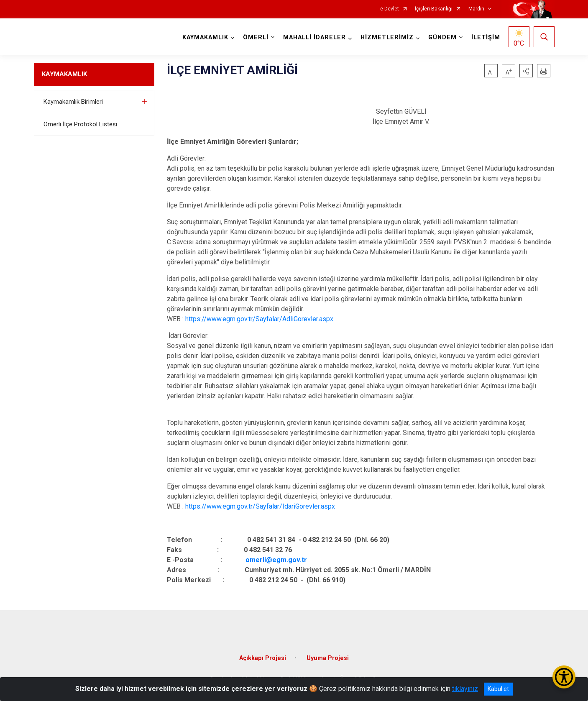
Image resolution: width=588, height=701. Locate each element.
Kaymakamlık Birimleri (73, 102)
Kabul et (498, 689)
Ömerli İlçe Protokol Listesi (80, 124)
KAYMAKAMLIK (64, 74)
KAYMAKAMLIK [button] (205, 37)
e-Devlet (390, 9)
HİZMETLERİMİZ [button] (387, 37)
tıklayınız (465, 689)
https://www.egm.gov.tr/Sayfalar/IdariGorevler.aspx (260, 506)
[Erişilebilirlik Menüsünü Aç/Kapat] (564, 677)
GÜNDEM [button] (442, 37)
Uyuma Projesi (328, 657)
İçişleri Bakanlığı (434, 9)
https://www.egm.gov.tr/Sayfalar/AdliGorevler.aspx (259, 319)
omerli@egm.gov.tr (276, 560)
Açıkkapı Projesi (263, 657)
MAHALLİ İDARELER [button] (314, 37)
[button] (526, 71)
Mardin (476, 9)
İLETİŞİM (486, 37)
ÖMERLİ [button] (256, 37)
